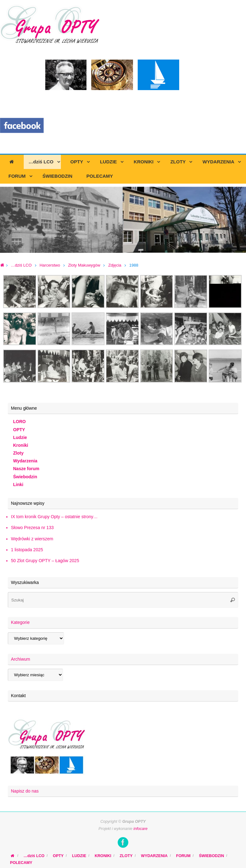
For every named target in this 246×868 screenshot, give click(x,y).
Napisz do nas (25, 791)
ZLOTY (126, 856)
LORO (19, 422)
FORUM (183, 856)
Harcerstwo (50, 265)
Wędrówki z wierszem (32, 539)
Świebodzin (25, 477)
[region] (123, 220)
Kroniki (21, 445)
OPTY (19, 430)
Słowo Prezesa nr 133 (32, 528)
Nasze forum (26, 469)
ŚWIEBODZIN (211, 856)
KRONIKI (103, 856)
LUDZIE (79, 856)
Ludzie (20, 437)
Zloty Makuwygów (84, 265)
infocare (141, 829)
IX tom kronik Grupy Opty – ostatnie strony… (54, 517)
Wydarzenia (25, 461)
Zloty (18, 453)
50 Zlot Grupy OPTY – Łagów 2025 (45, 561)
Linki (18, 485)
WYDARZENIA (154, 856)
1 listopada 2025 (27, 550)
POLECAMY (21, 863)
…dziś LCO (21, 265)
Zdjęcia (115, 265)
